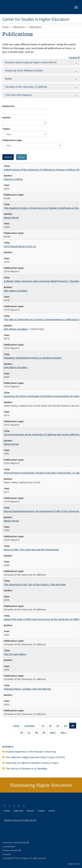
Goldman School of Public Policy (20, 820)
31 (44, 726)
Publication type (12, 140)
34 (66, 726)
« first (17, 726)
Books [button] (8, 79)
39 (45, 733)
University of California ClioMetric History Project (32, 763)
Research (8, 747)
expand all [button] (74, 57)
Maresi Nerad (11, 217)
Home (6, 27)
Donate (30, 811)
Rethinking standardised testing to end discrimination (33, 358)
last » (65, 733)
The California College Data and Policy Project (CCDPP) (35, 757)
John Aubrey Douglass (16, 291)
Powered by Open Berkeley (16, 843)
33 (59, 726)
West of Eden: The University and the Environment (31, 549)
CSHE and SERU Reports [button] (18, 95)
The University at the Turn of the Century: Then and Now (35, 584)
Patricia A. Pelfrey (13, 179)
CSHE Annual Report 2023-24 (20, 246)
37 (30, 733)
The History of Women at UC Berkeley (26, 768)
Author (7, 117)
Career (52, 811)
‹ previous (30, 726)
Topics (6, 129)
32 (51, 726)
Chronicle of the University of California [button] (26, 87)
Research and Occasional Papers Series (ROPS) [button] (31, 62)
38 (37, 733)
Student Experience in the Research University (31, 752)
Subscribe (18, 811)
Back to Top (74, 864)
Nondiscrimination (12, 850)
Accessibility (9, 846)
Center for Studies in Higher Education (36, 19)
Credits (41, 811)
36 (23, 733)
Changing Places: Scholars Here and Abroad (27, 689)
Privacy (6, 854)
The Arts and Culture (15, 654)
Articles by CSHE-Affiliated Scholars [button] (24, 70)
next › (54, 733)
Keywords (8, 106)
